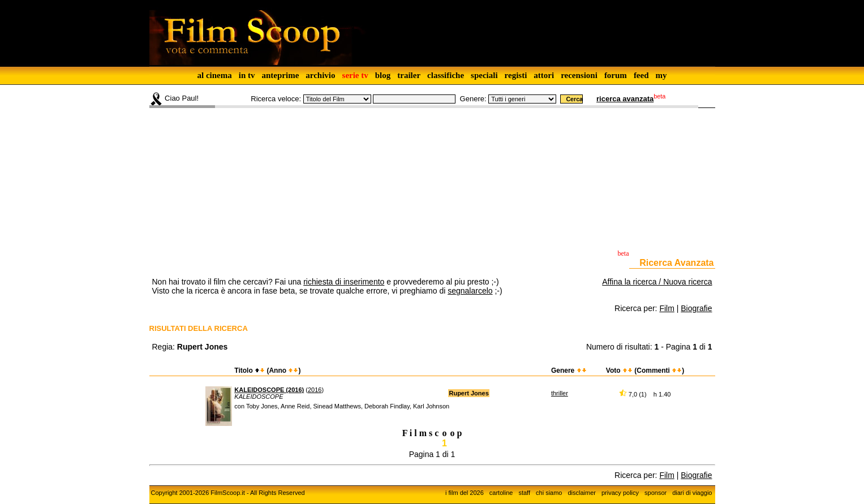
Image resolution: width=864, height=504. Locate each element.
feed (641, 75)
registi (516, 75)
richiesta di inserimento (344, 282)
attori (544, 75)
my (661, 75)
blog (383, 75)
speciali (484, 75)
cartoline (501, 493)
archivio (320, 75)
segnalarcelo (470, 291)
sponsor (655, 493)
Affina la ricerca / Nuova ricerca (657, 282)
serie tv (355, 75)
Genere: (473, 99)
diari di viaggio (692, 493)
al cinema (214, 75)
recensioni (579, 75)
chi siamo (549, 493)
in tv (247, 75)
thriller (560, 393)
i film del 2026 (465, 493)
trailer (409, 75)
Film (667, 308)
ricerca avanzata (625, 99)
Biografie (696, 308)
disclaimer (582, 493)
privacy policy (620, 493)
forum (616, 75)
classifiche (446, 75)
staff (524, 493)
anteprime (280, 75)
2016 (315, 390)
